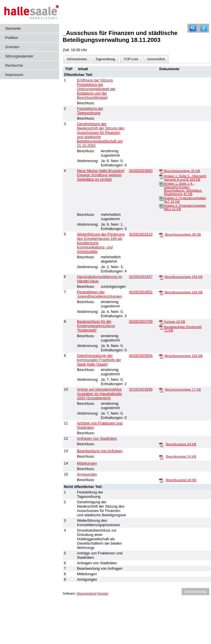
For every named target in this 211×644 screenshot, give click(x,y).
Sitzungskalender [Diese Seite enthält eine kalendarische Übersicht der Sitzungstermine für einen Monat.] (19, 56)
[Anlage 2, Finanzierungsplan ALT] (161, 198)
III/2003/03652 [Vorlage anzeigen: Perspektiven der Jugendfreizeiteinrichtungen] (141, 292)
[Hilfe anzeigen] (204, 28)
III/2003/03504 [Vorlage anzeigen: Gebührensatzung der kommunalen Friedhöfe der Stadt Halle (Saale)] (141, 356)
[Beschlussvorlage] (161, 171)
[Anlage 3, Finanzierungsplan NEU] (161, 206)
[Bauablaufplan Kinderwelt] (161, 327)
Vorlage (175, 322)
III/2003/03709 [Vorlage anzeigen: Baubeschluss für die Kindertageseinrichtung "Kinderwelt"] (141, 321)
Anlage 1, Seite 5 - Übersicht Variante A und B (185, 178)
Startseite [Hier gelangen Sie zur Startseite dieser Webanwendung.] (13, 28)
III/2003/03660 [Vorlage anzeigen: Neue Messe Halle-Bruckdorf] (141, 171)
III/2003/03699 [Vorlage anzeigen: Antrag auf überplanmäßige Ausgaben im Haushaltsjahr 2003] (141, 389)
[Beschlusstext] (161, 444)
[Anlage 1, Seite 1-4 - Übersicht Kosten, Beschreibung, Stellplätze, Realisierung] (161, 184)
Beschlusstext (181, 444)
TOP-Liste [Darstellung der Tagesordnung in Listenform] (131, 59)
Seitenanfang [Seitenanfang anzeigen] (195, 592)
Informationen (77, 59)
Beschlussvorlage (182, 171)
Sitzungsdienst (87, 593)
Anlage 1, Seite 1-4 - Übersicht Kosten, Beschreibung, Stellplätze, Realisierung (183, 189)
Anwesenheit (156, 59)
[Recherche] (193, 28)
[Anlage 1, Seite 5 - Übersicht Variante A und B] (161, 176)
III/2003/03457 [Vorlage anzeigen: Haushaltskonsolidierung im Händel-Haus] (141, 277)
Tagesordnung (105, 59)
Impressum (14, 75)
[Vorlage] (161, 322)
